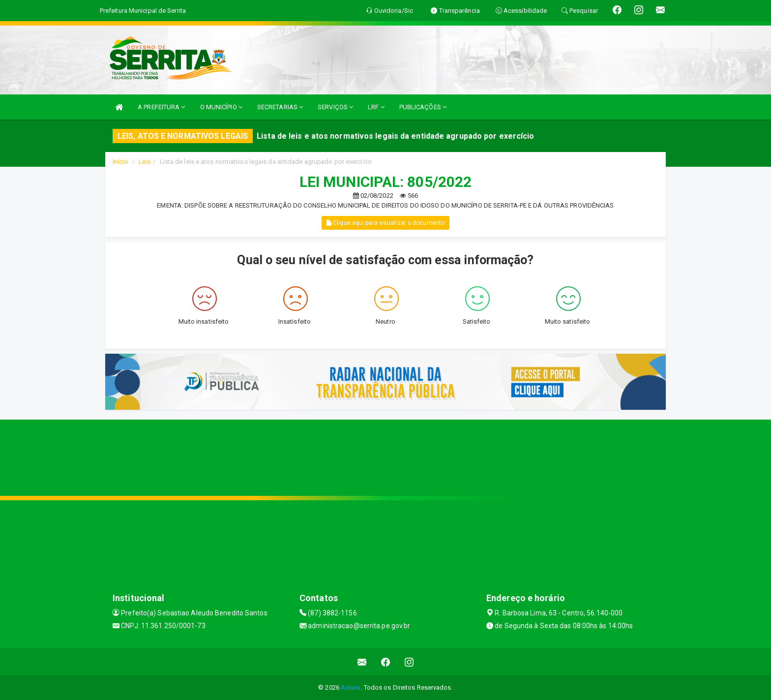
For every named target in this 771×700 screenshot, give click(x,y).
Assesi (351, 687)
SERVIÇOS (335, 107)
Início (120, 162)
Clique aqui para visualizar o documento (385, 223)
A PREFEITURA (161, 107)
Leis (145, 162)
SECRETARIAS (280, 107)
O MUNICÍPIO (221, 107)
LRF (376, 107)
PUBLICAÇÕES (423, 107)
